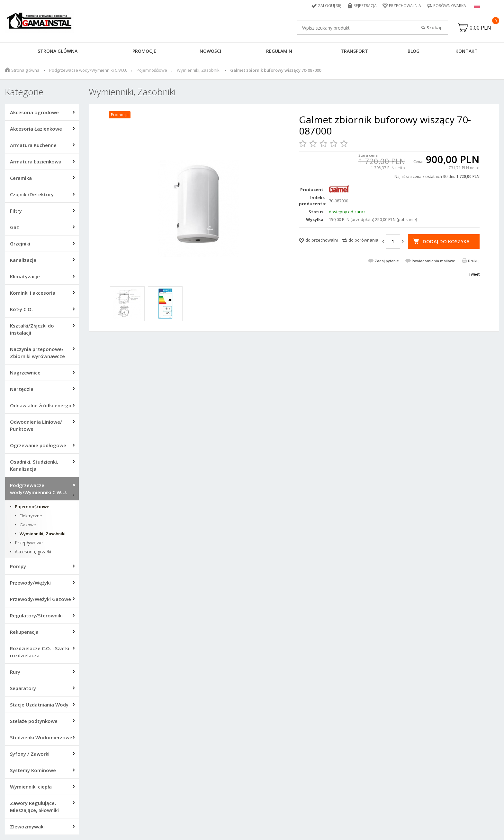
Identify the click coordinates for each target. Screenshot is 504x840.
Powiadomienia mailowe (433, 261)
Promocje (144, 51)
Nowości (210, 51)
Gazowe (28, 525)
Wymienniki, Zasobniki (199, 70)
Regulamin (279, 51)
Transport (354, 51)
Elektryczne (31, 516)
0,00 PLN (480, 28)
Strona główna (58, 51)
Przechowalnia (405, 6)
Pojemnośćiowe (152, 70)
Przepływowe (29, 543)
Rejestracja (366, 6)
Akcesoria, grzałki (33, 552)
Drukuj (474, 261)
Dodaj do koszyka (446, 241)
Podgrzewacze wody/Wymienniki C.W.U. (88, 70)
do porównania (363, 240)
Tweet (474, 274)
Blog (414, 51)
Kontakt (467, 51)
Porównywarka (450, 6)
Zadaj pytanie (387, 261)
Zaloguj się (331, 6)
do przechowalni (322, 240)
